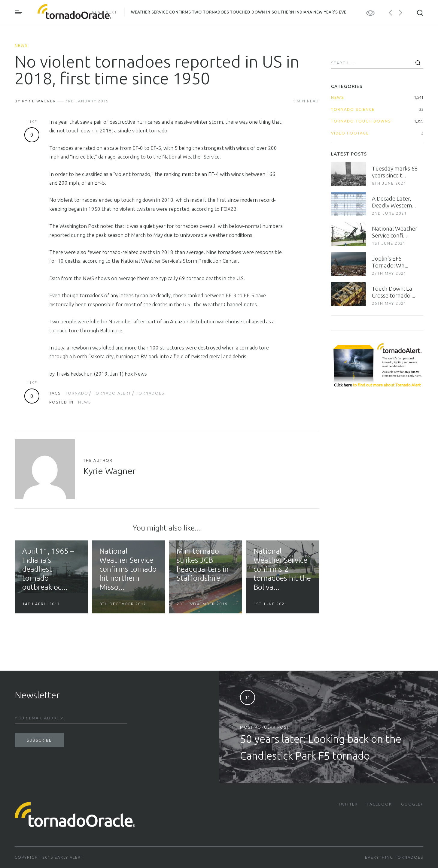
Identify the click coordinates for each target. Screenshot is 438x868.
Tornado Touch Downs (361, 121)
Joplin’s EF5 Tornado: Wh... (390, 262)
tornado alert (112, 393)
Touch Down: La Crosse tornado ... (394, 292)
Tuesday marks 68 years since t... (395, 172)
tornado (77, 393)
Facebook (379, 804)
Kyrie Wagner (109, 471)
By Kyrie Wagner (35, 101)
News (21, 45)
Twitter (348, 804)
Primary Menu (19, 12)
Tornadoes (150, 393)
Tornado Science (353, 109)
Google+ (412, 804)
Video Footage (350, 133)
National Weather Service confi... (395, 232)
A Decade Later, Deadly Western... (394, 202)
